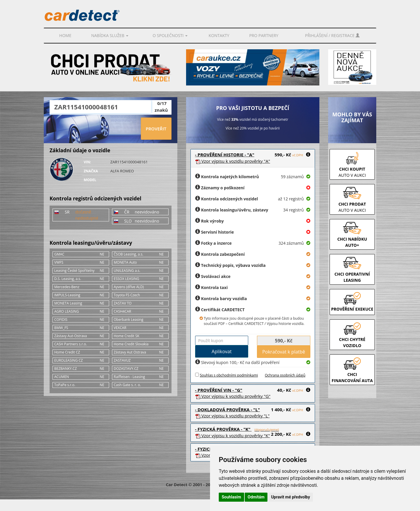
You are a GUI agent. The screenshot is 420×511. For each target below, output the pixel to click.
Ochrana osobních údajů (285, 375)
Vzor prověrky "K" (233, 435)
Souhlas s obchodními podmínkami (229, 375)
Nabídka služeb (110, 35)
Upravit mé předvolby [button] (290, 497)
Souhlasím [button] (231, 497)
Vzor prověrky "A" (233, 161)
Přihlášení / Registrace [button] (332, 35)
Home (65, 35)
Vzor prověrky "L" (232, 416)
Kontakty (219, 35)
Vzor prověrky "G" (233, 396)
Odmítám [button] (256, 497)
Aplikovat (222, 351)
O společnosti (170, 35)
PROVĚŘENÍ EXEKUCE (352, 309)
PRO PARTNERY (264, 35)
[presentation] (95, 129)
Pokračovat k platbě (284, 352)
